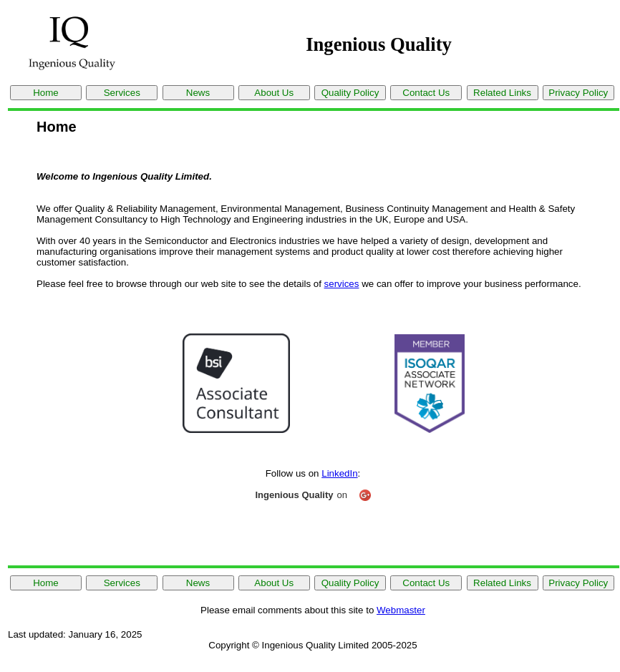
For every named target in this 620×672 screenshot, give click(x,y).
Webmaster (401, 610)
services (342, 284)
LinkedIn (339, 473)
